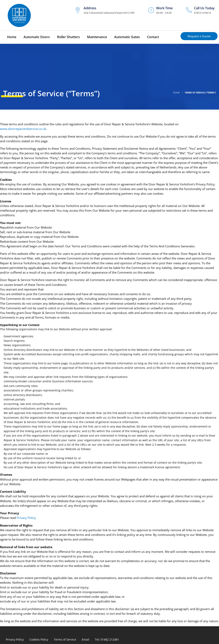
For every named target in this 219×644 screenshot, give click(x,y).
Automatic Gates (127, 37)
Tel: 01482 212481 (107, 639)
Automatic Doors (36, 37)
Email (86, 639)
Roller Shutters (68, 37)
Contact (153, 37)
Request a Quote (199, 36)
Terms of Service (65, 639)
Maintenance (97, 37)
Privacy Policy (26, 518)
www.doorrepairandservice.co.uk (23, 129)
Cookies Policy (39, 639)
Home (11, 37)
